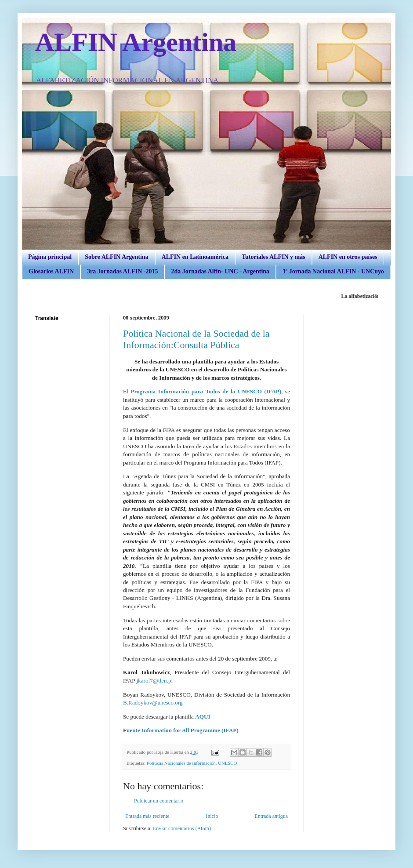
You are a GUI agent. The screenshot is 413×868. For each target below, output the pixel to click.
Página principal (50, 257)
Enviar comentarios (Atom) (182, 828)
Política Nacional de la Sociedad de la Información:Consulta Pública (196, 339)
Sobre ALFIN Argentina (116, 257)
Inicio (212, 816)
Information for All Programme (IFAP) (190, 730)
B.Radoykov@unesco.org (153, 703)
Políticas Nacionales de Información (181, 763)
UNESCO (227, 763)
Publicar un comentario (159, 801)
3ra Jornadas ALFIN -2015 (122, 271)
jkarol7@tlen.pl (154, 681)
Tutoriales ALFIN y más (274, 257)
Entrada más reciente (147, 816)
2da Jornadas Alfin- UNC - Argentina (220, 271)
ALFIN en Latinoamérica (195, 257)
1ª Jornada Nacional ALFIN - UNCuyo (333, 271)
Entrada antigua (271, 816)
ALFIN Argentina (136, 42)
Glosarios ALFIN (51, 271)
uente (134, 730)
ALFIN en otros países (348, 257)
